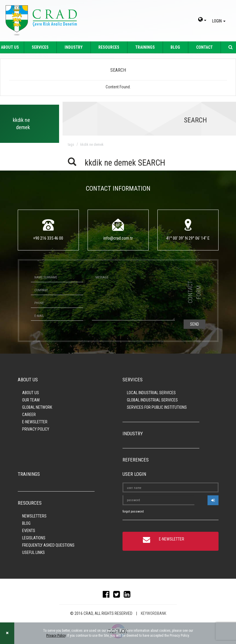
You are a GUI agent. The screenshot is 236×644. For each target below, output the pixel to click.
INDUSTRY (74, 47)
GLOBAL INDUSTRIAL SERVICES (152, 400)
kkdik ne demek (92, 145)
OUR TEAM (31, 400)
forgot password (133, 511)
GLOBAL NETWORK (37, 407)
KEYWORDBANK (154, 613)
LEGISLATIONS (34, 538)
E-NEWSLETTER (35, 422)
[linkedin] (128, 596)
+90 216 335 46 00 (48, 238)
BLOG (175, 47)
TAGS (71, 145)
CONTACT (204, 47)
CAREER (29, 415)
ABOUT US (31, 393)
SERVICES (40, 47)
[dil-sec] (202, 20)
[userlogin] (213, 500)
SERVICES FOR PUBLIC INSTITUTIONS (157, 407)
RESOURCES (109, 47)
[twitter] (118, 596)
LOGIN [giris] (220, 21)
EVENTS (29, 531)
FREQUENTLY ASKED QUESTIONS (48, 545)
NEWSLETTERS (34, 516)
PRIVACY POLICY (36, 429)
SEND (195, 324)
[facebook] (108, 596)
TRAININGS (145, 47)
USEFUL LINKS (33, 552)
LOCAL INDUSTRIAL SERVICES (151, 393)
